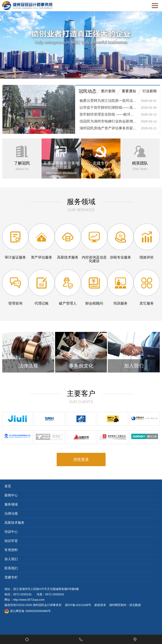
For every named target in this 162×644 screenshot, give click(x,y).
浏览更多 (81, 459)
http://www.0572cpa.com (29, 600)
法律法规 (11, 513)
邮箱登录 (100, 605)
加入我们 (11, 559)
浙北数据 (135, 605)
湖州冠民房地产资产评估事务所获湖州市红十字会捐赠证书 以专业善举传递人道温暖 (108, 128)
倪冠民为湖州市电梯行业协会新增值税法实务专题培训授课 (108, 121)
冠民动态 (88, 91)
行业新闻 (150, 91)
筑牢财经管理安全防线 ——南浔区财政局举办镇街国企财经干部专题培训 (108, 114)
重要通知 (129, 91)
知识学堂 (11, 541)
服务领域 (11, 504)
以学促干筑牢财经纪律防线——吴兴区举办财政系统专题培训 (108, 107)
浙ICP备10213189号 (78, 605)
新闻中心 (11, 495)
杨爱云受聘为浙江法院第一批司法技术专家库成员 (108, 101)
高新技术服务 (14, 523)
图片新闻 (108, 91)
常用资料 (11, 550)
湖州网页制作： (119, 605)
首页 (8, 486)
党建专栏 (11, 577)
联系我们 (11, 568)
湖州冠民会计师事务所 (47, 605)
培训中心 (11, 532)
